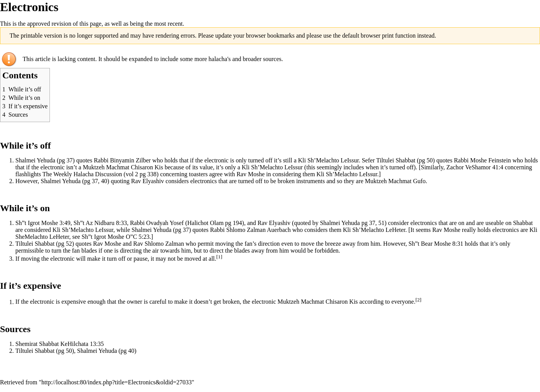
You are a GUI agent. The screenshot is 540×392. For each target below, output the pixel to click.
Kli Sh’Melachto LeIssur (329, 160)
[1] (220, 257)
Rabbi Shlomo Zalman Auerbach (250, 230)
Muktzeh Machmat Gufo (395, 181)
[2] (418, 300)
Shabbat (406, 160)
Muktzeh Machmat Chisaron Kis (123, 167)
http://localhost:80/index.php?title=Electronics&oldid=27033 (117, 382)
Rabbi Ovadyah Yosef (157, 223)
